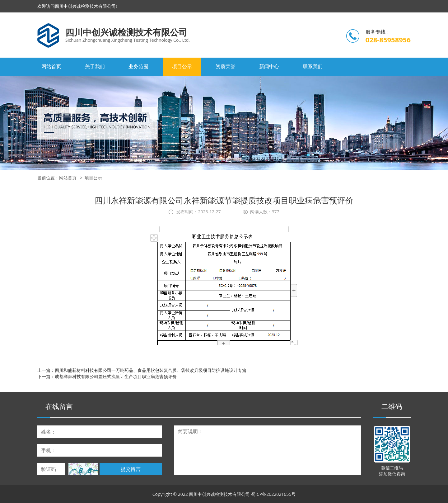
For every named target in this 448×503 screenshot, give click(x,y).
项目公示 (182, 66)
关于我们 (95, 66)
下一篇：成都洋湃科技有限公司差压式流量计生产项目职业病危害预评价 (107, 376)
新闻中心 (269, 66)
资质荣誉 (226, 66)
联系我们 (313, 66)
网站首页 (51, 66)
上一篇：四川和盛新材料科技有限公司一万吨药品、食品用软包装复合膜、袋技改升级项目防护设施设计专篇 (142, 370)
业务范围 (138, 66)
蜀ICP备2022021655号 (273, 494)
